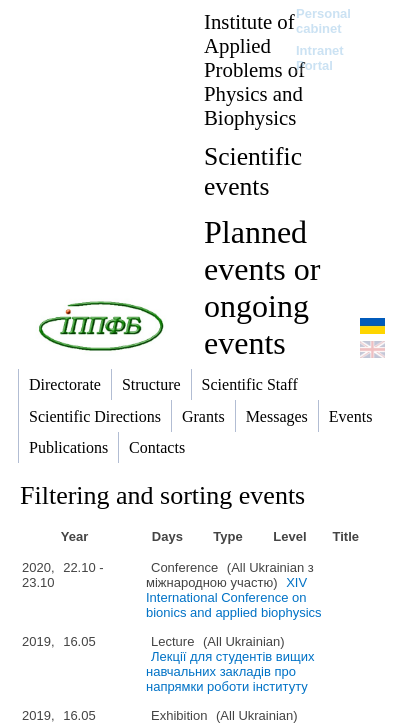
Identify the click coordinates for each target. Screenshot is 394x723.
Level (289, 536)
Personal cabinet (323, 21)
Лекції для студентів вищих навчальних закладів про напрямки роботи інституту (230, 671)
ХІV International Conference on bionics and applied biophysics (234, 597)
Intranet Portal (320, 58)
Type (227, 536)
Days (167, 536)
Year (74, 536)
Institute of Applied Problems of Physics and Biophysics (254, 69)
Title (345, 536)
